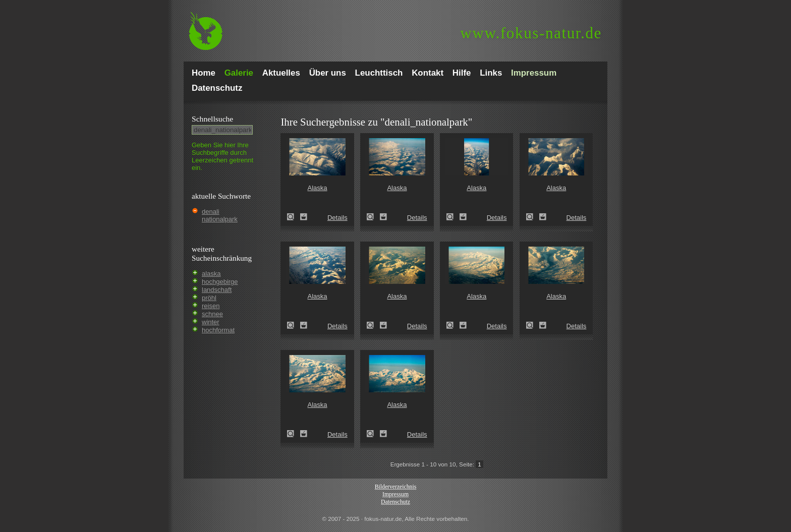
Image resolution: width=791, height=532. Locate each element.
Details (337, 218)
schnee (212, 314)
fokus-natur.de (531, 33)
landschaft (217, 290)
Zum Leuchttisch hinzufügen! (304, 217)
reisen (211, 306)
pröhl (209, 298)
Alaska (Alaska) (294, 217)
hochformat (218, 330)
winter (211, 322)
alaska (211, 274)
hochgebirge (220, 282)
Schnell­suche (212, 119)
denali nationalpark (220, 215)
